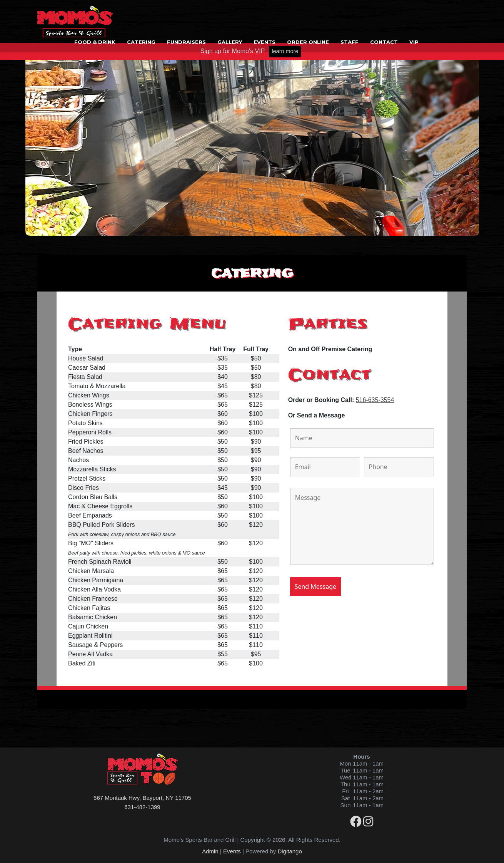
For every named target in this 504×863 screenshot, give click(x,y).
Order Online (308, 42)
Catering (141, 42)
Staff (350, 42)
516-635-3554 (375, 400)
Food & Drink (95, 42)
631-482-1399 (142, 807)
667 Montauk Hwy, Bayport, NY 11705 (142, 798)
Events (265, 42)
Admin (210, 851)
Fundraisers (186, 42)
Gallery (230, 42)
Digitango (290, 851)
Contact (384, 42)
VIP (414, 42)
